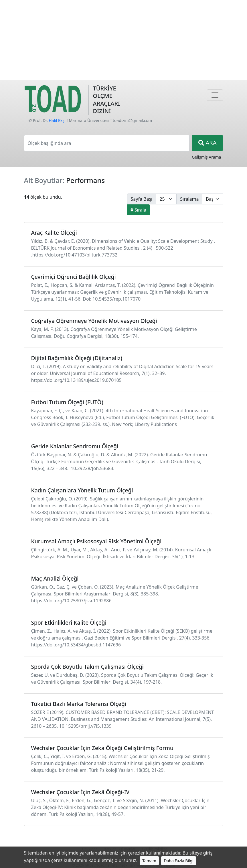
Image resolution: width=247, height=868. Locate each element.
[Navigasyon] (215, 95)
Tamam (149, 861)
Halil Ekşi (57, 120)
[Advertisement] (123, 40)
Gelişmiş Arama (206, 157)
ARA (207, 143)
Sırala (138, 210)
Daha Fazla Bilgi (179, 861)
